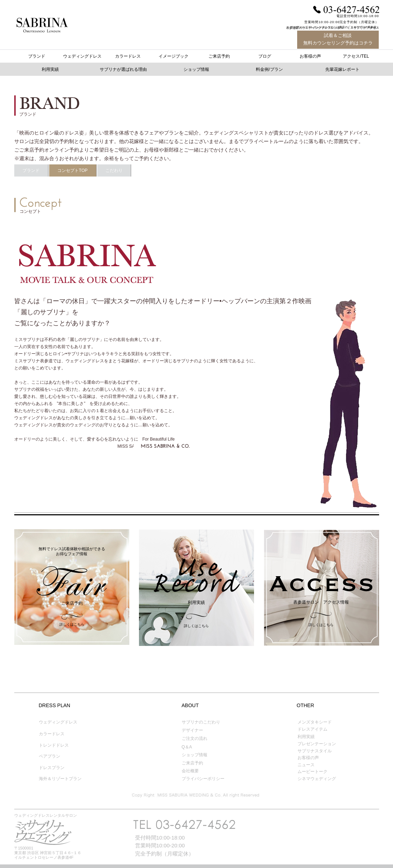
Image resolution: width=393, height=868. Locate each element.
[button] (270, 70)
